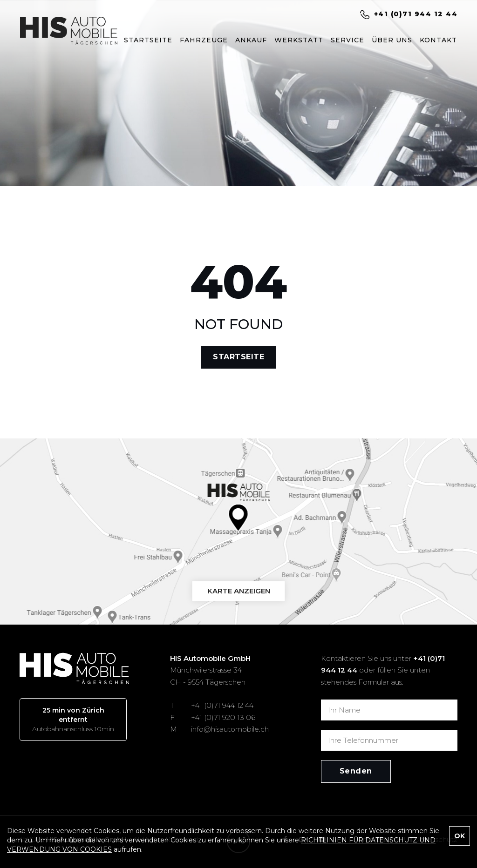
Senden (356, 771)
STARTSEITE (148, 40)
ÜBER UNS (392, 40)
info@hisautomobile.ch (230, 729)
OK (460, 836)
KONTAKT (438, 40)
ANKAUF (251, 40)
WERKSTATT (299, 40)
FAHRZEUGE (204, 40)
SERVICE (348, 40)
